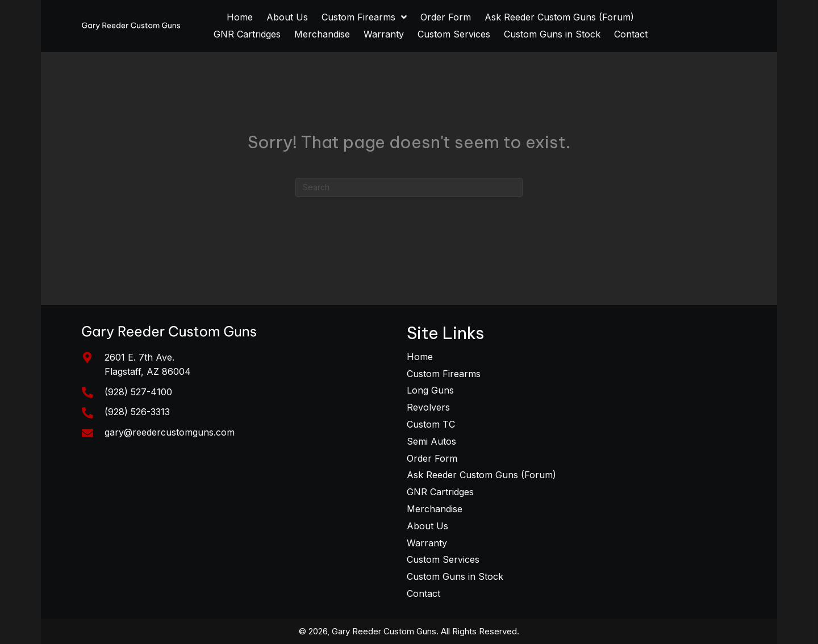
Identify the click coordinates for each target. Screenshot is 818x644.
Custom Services (443, 559)
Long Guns (430, 390)
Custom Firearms (444, 374)
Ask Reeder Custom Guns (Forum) (481, 475)
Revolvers (428, 407)
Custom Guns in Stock (455, 576)
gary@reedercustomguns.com (170, 432)
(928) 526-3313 (137, 412)
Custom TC (431, 424)
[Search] (409, 187)
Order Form (432, 458)
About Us (427, 526)
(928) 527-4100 (138, 392)
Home (420, 357)
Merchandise (435, 509)
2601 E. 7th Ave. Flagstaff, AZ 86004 (148, 365)
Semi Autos (431, 441)
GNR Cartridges (440, 492)
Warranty (427, 543)
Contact (423, 593)
